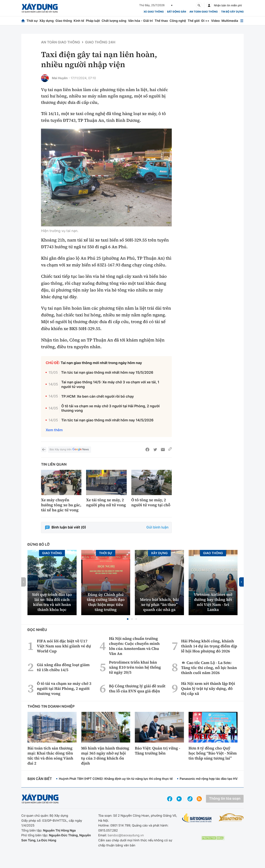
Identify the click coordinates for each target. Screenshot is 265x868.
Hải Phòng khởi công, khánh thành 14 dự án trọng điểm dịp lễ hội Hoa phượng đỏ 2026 (209, 646)
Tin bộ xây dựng (232, 12)
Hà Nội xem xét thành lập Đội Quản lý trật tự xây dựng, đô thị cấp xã (208, 688)
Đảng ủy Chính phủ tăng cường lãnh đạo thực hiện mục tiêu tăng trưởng (106, 602)
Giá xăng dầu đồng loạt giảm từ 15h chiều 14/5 (63, 667)
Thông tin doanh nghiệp (51, 707)
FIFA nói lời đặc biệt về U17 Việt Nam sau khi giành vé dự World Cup (64, 646)
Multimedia (230, 21)
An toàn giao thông (203, 12)
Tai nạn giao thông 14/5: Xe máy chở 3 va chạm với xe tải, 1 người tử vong (110, 384)
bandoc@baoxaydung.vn (126, 835)
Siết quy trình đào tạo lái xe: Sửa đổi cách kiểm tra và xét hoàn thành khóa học (52, 602)
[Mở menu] (242, 21)
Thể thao (161, 21)
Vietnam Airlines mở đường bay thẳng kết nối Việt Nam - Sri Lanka (213, 602)
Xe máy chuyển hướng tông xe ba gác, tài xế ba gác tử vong (61, 505)
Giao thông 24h (100, 42)
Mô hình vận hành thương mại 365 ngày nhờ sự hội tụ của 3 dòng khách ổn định (105, 756)
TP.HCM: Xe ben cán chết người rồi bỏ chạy (98, 397)
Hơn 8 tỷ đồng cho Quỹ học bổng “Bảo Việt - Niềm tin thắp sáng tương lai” (213, 753)
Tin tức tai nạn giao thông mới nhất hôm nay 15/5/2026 (107, 373)
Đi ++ (205, 21)
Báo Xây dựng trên (69, 450)
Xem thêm (54, 430)
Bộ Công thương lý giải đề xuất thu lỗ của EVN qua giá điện (137, 688)
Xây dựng (47, 21)
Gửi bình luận (157, 527)
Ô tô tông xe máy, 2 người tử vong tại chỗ (151, 502)
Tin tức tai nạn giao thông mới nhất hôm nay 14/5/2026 (107, 420)
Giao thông (64, 21)
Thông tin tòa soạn (225, 799)
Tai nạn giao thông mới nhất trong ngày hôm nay (101, 363)
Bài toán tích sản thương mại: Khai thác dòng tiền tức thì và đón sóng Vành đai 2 (50, 756)
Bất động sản (177, 12)
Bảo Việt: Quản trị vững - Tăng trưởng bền (158, 751)
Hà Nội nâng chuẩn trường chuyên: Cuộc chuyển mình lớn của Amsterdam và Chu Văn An (134, 646)
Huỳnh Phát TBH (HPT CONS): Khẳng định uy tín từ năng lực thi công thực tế (116, 779)
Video (215, 21)
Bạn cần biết (40, 779)
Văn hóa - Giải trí (140, 21)
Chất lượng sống (114, 21)
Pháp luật (93, 21)
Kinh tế (79, 21)
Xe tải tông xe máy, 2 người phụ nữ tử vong (106, 502)
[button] (128, 619)
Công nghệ (178, 21)
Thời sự (32, 21)
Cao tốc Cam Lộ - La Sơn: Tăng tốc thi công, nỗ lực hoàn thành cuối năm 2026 (209, 668)
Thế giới (194, 21)
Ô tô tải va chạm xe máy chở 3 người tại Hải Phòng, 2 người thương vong (111, 408)
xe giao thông (154, 12)
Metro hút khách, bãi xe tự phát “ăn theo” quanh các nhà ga (159, 605)
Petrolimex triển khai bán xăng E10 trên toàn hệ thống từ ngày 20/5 (135, 667)
